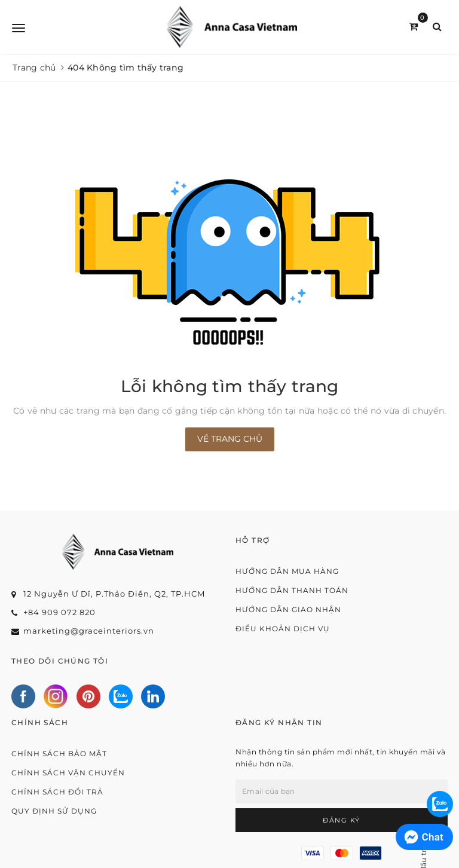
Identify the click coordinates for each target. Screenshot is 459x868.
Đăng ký (342, 820)
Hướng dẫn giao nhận (288, 609)
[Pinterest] (88, 696)
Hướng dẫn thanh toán (292, 590)
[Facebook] (23, 696)
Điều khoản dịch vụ (283, 629)
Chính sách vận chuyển (68, 773)
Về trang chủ (230, 439)
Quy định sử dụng (54, 811)
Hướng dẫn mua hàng (287, 571)
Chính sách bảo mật (59, 754)
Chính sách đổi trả (57, 792)
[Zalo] (121, 696)
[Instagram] (56, 696)
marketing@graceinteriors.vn (89, 631)
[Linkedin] (153, 696)
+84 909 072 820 (59, 612)
